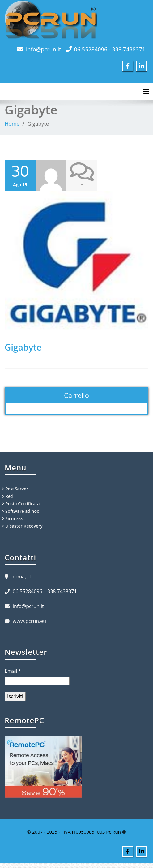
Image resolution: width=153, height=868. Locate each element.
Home (12, 124)
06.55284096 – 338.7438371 (45, 591)
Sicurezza (15, 518)
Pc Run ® (116, 832)
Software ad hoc (22, 511)
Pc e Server (17, 489)
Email (13, 671)
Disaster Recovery (24, 526)
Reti (9, 496)
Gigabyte (23, 347)
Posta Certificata (22, 504)
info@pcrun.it (43, 49)
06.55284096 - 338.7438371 (110, 49)
